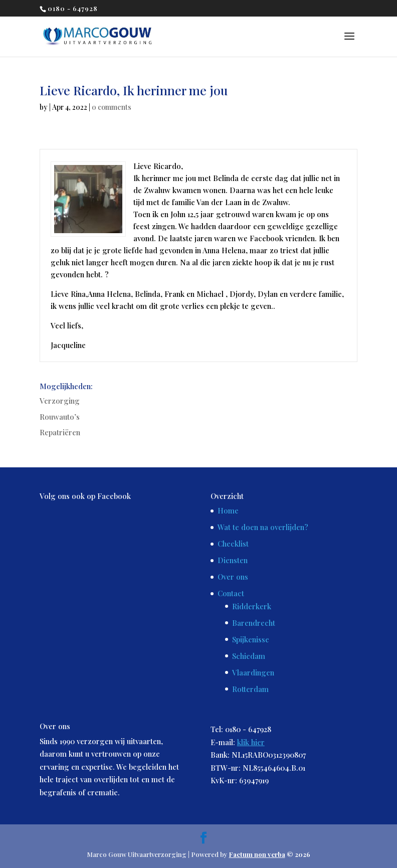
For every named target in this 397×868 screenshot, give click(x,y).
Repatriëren (60, 432)
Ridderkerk (252, 606)
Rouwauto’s (60, 417)
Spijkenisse (251, 639)
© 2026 (270, 854)
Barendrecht (254, 623)
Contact (231, 593)
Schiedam (249, 656)
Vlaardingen (253, 672)
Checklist (233, 544)
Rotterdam (250, 689)
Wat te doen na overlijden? (263, 527)
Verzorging (60, 401)
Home (228, 510)
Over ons (233, 577)
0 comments (112, 107)
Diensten (233, 560)
